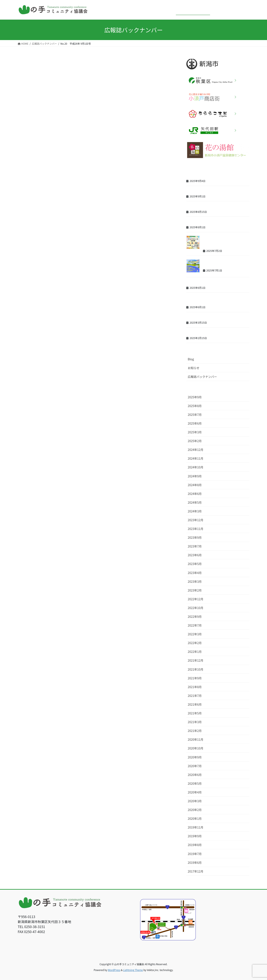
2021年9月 (195, 678)
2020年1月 (195, 819)
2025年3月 (195, 432)
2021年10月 (196, 669)
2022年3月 (195, 634)
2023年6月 (195, 555)
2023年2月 (195, 590)
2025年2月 (195, 441)
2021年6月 (195, 704)
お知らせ (194, 368)
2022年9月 (195, 617)
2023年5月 (195, 564)
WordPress (114, 970)
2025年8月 (195, 406)
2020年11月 (196, 739)
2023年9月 (195, 537)
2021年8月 (195, 687)
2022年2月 (195, 643)
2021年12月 (196, 660)
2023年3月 (195, 581)
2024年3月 (195, 511)
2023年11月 (196, 529)
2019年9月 (195, 836)
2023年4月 (195, 573)
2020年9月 (195, 757)
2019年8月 (195, 845)
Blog (191, 359)
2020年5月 (195, 783)
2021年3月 (195, 722)
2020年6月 (195, 775)
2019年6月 (195, 863)
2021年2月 (195, 731)
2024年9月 (195, 476)
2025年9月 (195, 397)
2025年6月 (195, 423)
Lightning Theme (133, 970)
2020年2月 (195, 810)
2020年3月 (195, 801)
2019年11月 (196, 827)
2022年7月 (195, 625)
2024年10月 (196, 467)
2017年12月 (196, 871)
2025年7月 (195, 415)
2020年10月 (196, 748)
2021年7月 (195, 696)
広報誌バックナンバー (202, 377)
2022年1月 (195, 652)
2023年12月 (196, 520)
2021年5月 (195, 713)
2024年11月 (196, 458)
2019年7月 (195, 854)
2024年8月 (195, 485)
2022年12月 (196, 599)
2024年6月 (195, 494)
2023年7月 (195, 546)
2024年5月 (195, 502)
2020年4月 (195, 792)
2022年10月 (196, 608)
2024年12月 (196, 450)
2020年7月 (195, 766)
